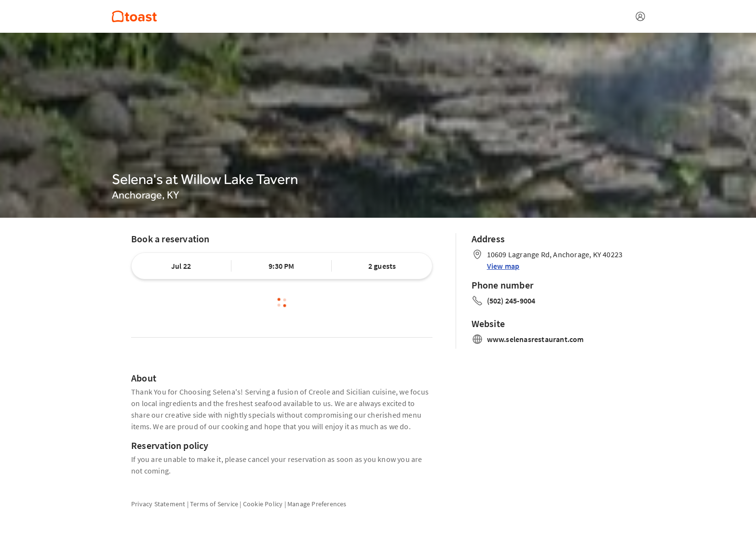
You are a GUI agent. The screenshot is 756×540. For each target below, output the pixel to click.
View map (503, 266)
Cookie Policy (263, 504)
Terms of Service (214, 504)
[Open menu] (640, 16)
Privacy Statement (158, 504)
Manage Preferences (317, 504)
